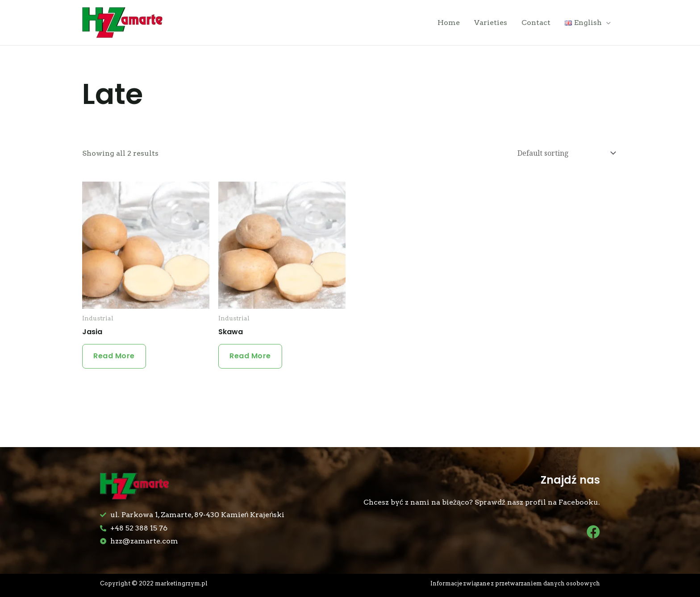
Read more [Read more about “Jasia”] (114, 356)
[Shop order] (565, 153)
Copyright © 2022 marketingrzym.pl (154, 583)
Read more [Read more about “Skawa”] (250, 356)
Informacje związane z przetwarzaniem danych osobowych (515, 583)
